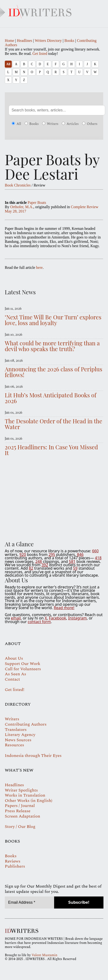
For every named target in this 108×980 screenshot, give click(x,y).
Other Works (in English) (28, 801)
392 (45, 565)
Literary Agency (20, 735)
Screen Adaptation (23, 816)
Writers (50, 124)
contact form (39, 622)
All (8, 64)
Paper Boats (37, 203)
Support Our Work (23, 664)
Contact (12, 679)
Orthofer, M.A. (22, 207)
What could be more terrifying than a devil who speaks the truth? (52, 346)
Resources (14, 745)
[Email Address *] (29, 903)
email (16, 618)
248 (38, 561)
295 (52, 554)
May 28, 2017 (15, 211)
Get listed (40, 54)
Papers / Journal (20, 806)
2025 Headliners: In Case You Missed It (51, 450)
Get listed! (15, 690)
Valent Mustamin (44, 955)
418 (98, 558)
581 (72, 561)
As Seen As (15, 674)
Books (69, 41)
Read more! (64, 608)
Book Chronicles (18, 185)
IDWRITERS (54, 11)
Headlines (24, 41)
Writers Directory (48, 41)
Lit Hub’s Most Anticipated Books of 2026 (51, 398)
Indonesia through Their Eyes (33, 756)
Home (9, 41)
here (40, 268)
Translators (16, 730)
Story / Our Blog (20, 827)
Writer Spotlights (21, 790)
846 (80, 554)
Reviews (13, 861)
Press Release (18, 811)
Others (90, 124)
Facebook (57, 618)
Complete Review (85, 207)
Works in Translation (25, 795)
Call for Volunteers (23, 669)
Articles (70, 124)
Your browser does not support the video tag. (54, 497)
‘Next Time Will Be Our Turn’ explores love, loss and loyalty (53, 320)
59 (75, 568)
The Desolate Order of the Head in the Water (54, 424)
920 (23, 554)
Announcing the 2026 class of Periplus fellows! (54, 372)
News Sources (18, 740)
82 (31, 568)
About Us (14, 658)
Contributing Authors (26, 724)
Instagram (77, 618)
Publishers (15, 866)
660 (95, 551)
